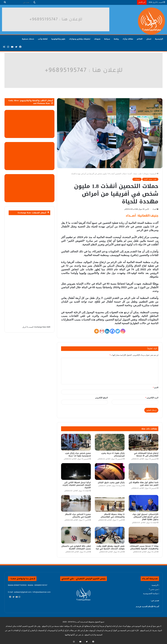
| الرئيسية (155, 585)
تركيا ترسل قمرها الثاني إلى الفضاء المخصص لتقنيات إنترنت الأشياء (77, 485)
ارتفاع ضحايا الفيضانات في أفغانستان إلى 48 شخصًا (146, 455)
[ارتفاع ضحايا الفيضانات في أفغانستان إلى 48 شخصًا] (143, 442)
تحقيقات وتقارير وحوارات (80, 39)
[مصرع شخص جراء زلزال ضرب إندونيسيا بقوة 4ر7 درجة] (76, 442)
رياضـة (116, 39)
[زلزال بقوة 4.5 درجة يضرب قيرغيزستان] (110, 442)
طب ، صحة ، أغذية (135, 174)
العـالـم (140, 39)
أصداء (154, 209)
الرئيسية (154, 174)
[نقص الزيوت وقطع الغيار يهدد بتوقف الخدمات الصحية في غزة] (110, 535)
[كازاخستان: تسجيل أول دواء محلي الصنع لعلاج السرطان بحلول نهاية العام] (143, 503)
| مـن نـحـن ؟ (154, 589)
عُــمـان (149, 39)
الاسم (156, 388)
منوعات (146, 174)
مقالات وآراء (128, 39)
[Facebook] (112, 331)
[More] (97, 331)
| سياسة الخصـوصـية (151, 593)
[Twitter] (118, 331)
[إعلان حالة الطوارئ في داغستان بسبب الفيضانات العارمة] (76, 535)
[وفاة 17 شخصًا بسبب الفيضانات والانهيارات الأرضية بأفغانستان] (143, 535)
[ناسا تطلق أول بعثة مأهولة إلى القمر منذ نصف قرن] (143, 472)
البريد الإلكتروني (152, 398)
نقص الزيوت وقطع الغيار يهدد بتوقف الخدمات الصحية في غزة (110, 547)
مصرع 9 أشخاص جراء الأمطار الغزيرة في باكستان (78, 516)
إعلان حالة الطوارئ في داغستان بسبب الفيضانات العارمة (76, 547)
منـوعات (97, 39)
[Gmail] (102, 331)
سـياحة (107, 39)
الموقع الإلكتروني (101, 398)
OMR (48, 327)
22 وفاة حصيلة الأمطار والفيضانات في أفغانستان (113, 516)
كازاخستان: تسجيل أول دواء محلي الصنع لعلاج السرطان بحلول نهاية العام (145, 517)
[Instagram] (123, 331)
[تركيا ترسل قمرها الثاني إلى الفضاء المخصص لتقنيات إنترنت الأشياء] (76, 472)
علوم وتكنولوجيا (58, 39)
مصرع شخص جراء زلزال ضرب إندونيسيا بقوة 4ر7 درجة (78, 455)
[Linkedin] (107, 331)
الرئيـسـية (159, 39)
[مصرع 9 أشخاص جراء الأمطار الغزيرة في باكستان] (76, 503)
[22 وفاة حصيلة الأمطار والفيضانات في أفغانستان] (110, 503)
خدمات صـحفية (28, 39)
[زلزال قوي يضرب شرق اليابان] (110, 472)
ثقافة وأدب (43, 39)
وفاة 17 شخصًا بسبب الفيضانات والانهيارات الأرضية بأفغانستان (144, 547)
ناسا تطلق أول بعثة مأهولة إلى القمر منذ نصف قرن (144, 484)
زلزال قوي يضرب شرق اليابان (111, 482)
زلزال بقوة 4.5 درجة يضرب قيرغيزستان (113, 455)
